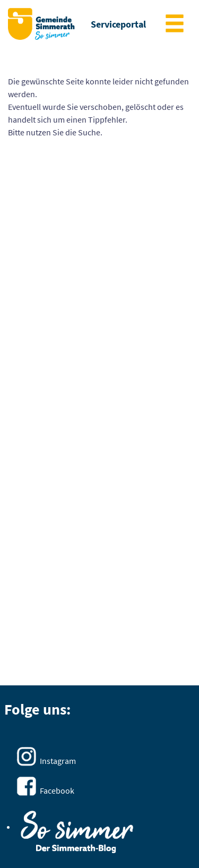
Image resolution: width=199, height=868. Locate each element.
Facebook (57, 790)
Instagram (58, 761)
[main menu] (175, 25)
